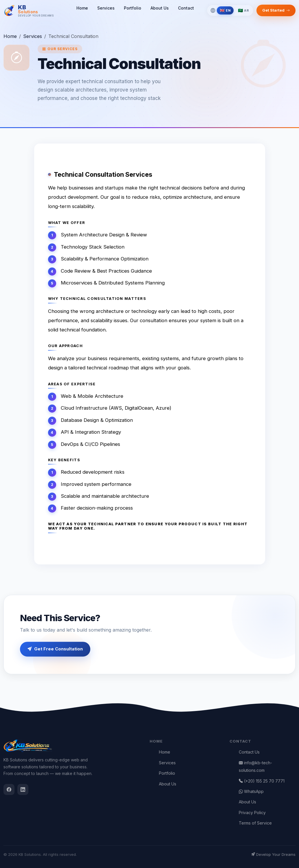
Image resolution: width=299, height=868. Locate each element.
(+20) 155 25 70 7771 (262, 781)
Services (106, 8)
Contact (186, 8)
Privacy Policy (252, 813)
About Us (160, 8)
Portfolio (133, 8)
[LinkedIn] (23, 789)
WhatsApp (251, 791)
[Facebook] (9, 789)
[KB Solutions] (29, 11)
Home (82, 8)
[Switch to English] (225, 10)
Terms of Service (255, 823)
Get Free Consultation (55, 649)
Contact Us (249, 752)
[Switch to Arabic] (243, 10)
